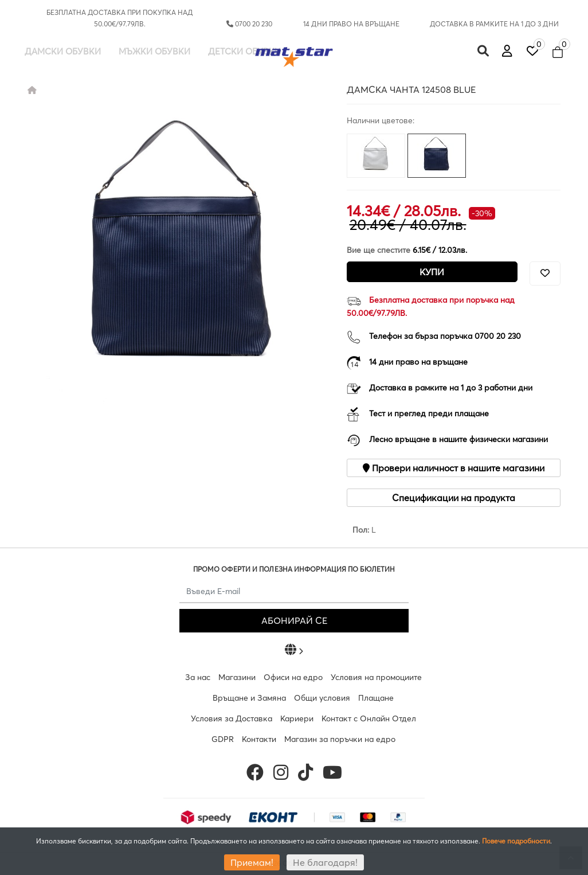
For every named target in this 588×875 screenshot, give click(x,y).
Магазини (237, 677)
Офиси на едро (293, 677)
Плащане (376, 698)
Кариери (297, 718)
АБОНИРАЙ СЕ (294, 620)
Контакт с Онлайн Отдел (369, 718)
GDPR (223, 739)
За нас (198, 677)
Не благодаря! (325, 862)
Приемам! (252, 862)
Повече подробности (516, 841)
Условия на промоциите (376, 677)
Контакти (259, 739)
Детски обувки (244, 51)
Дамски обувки (63, 51)
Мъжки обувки (154, 51)
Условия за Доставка (232, 718)
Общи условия (322, 698)
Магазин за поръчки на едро (340, 739)
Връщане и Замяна (249, 698)
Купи (432, 272)
